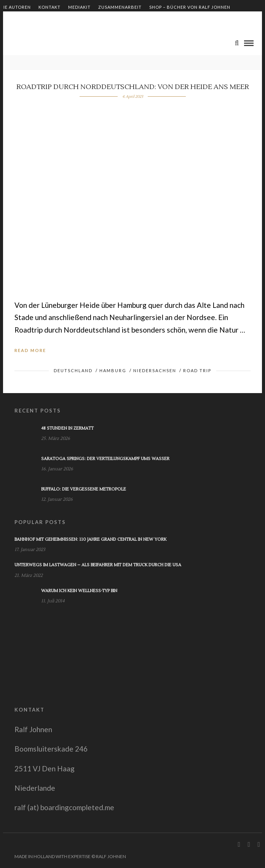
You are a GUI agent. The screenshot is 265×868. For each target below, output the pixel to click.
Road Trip (197, 370)
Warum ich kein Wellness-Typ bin (79, 591)
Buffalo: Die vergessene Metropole (84, 489)
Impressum (14, 20)
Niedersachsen (155, 370)
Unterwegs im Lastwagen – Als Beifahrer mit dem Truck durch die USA (98, 565)
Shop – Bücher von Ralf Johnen (190, 7)
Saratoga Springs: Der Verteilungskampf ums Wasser (105, 459)
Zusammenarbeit (120, 7)
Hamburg (113, 370)
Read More (30, 350)
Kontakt (49, 7)
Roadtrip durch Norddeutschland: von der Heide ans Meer (133, 87)
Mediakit (79, 7)
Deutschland (73, 370)
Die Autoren (15, 7)
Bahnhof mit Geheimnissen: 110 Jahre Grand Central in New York (90, 539)
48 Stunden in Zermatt (67, 428)
